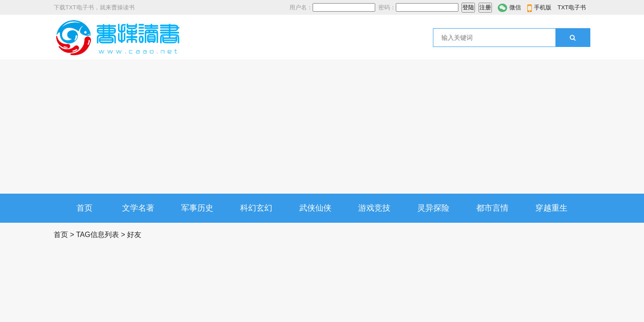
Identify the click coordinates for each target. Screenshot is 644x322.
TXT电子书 (572, 7)
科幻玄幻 (256, 208)
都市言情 (492, 208)
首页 (85, 208)
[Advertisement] (322, 127)
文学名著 (138, 208)
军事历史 (197, 208)
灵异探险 (433, 208)
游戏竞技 (374, 208)
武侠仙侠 (315, 208)
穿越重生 (551, 208)
